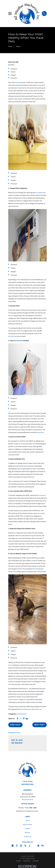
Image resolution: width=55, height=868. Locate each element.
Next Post (40, 725)
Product (27, 828)
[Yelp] (25, 846)
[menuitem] (19, 861)
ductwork (11, 315)
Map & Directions (28, 799)
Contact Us (28, 836)
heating (18, 82)
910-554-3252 (28, 784)
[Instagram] (21, 846)
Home (28, 821)
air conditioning (40, 192)
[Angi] (34, 846)
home (21, 444)
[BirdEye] (38, 846)
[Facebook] (17, 846)
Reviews (27, 832)
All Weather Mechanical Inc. (33, 709)
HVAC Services (27, 824)
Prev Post (15, 725)
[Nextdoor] (42, 846)
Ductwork (18, 340)
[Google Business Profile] (13, 846)
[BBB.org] (30, 846)
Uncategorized (22, 714)
